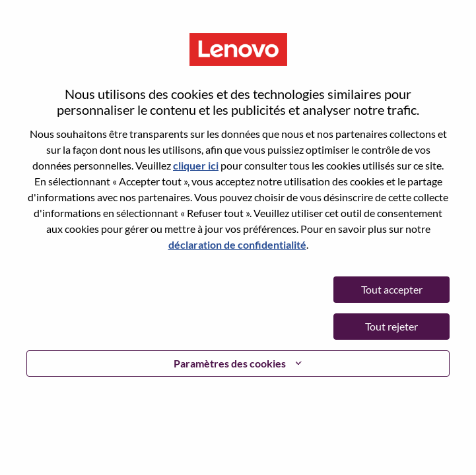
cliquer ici (196, 165)
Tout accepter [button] (392, 289)
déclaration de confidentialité (237, 244)
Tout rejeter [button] (391, 326)
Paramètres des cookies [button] (230, 363)
